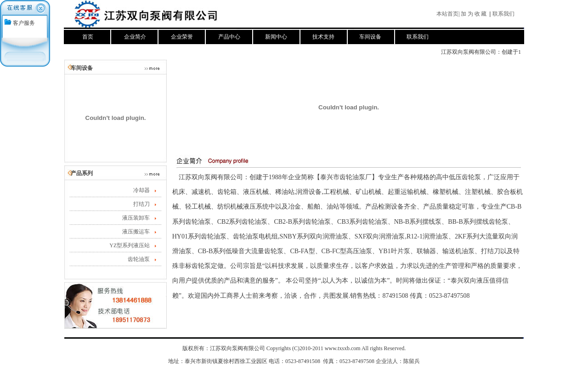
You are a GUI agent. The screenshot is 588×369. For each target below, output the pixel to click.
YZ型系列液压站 (130, 245)
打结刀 (141, 204)
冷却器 (141, 190)
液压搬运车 (136, 232)
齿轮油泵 (139, 259)
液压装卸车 (136, 218)
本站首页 (447, 14)
